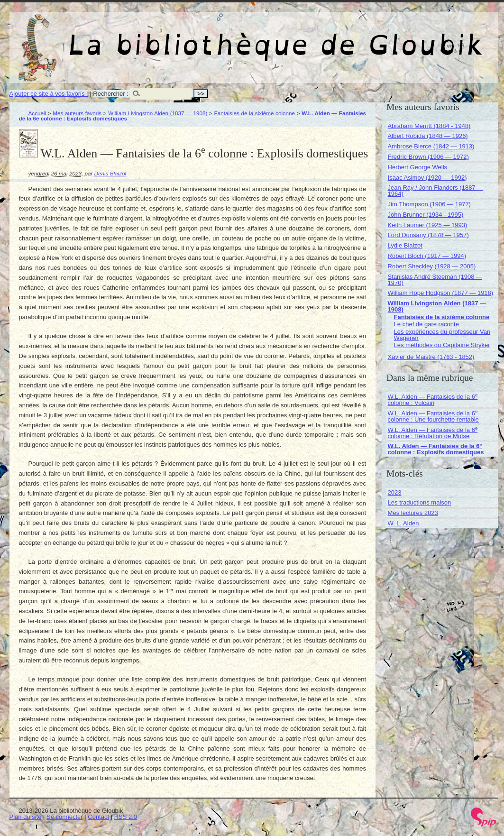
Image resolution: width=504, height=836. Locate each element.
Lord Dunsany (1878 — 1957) (428, 235)
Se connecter (65, 817)
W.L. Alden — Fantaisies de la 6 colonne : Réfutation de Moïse (433, 433)
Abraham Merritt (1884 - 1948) (429, 126)
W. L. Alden (403, 523)
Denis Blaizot (110, 173)
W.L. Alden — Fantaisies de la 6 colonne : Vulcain (433, 400)
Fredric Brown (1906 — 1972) (428, 157)
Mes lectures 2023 (413, 513)
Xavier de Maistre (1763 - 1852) (431, 357)
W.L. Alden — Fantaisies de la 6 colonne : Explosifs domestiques (436, 449)
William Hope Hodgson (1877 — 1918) (441, 293)
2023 (395, 492)
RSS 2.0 (126, 817)
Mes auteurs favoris (77, 113)
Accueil (37, 113)
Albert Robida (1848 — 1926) (428, 136)
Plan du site (26, 817)
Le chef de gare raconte (426, 324)
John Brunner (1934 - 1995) (426, 215)
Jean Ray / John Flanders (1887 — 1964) (436, 191)
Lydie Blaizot (405, 245)
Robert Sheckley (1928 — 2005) (432, 266)
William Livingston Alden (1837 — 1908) (158, 113)
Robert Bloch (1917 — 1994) (427, 256)
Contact (98, 817)
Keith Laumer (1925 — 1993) (428, 225)
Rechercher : (110, 94)
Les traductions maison (420, 502)
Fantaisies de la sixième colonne (255, 113)
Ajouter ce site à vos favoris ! (49, 94)
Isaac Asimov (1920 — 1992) (427, 178)
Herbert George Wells (417, 167)
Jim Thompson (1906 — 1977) (429, 204)
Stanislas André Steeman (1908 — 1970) (435, 280)
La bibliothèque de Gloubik (354, 37)
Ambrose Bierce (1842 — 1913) (431, 146)
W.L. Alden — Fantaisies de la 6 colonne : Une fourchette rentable (433, 416)
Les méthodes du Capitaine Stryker (442, 345)
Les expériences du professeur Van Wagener (442, 335)
